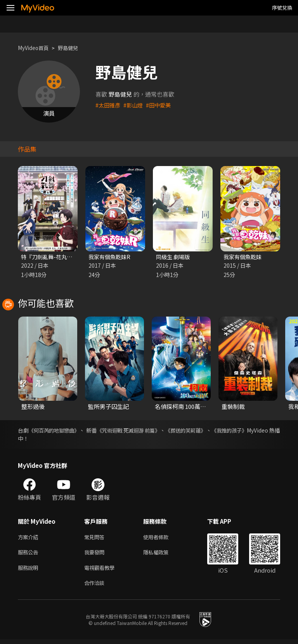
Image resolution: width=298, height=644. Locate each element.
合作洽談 (96, 587)
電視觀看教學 (102, 571)
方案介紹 (29, 538)
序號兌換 (282, 8)
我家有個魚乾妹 (244, 257)
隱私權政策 (162, 555)
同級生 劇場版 (174, 257)
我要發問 (96, 555)
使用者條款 (162, 538)
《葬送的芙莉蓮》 (211, 431)
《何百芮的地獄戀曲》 (59, 431)
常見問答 (96, 538)
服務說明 (29, 571)
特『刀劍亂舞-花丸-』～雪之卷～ (64, 257)
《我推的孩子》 (261, 431)
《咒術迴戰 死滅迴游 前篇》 (147, 431)
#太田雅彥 (109, 105)
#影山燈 (135, 105)
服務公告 (29, 555)
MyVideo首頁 (36, 48)
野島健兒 (74, 48)
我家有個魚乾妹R (111, 257)
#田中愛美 (162, 105)
